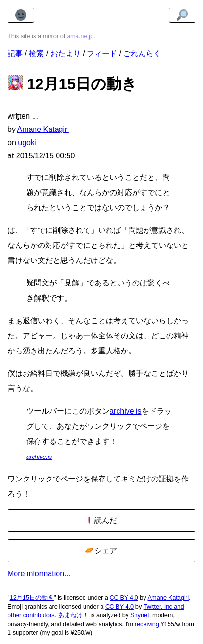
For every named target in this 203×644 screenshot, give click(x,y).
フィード (102, 53)
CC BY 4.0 (124, 598)
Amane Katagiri (169, 598)
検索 (36, 53)
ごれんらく (142, 53)
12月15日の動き (32, 598)
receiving (147, 624)
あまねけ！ (73, 615)
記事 (15, 53)
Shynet (140, 615)
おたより (66, 53)
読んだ (101, 520)
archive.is (126, 411)
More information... (39, 574)
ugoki (27, 143)
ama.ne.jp (80, 36)
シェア (101, 550)
